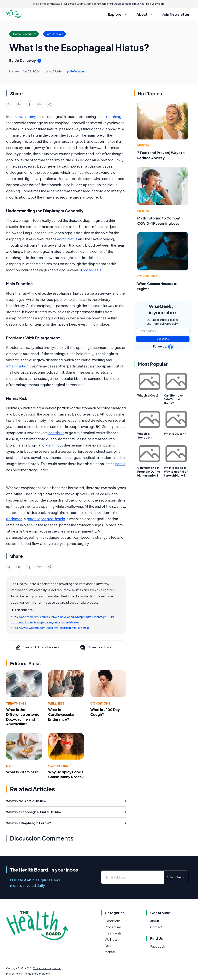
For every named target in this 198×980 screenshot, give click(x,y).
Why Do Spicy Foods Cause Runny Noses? (66, 774)
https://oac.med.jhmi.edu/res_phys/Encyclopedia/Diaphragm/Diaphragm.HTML (63, 617)
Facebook (158, 946)
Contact (156, 927)
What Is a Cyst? (148, 395)
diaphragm (115, 117)
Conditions (100, 703)
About (155, 921)
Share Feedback (95, 647)
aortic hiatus (67, 239)
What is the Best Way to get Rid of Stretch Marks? (176, 472)
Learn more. (158, 4)
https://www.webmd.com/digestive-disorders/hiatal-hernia (50, 628)
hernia (120, 464)
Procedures (113, 927)
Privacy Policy (14, 974)
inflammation (17, 366)
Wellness (56, 703)
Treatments (16, 703)
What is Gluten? (175, 434)
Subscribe (163, 339)
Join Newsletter (176, 14)
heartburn (56, 433)
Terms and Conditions (37, 974)
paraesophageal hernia (46, 519)
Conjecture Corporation (47, 968)
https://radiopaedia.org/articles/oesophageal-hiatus (45, 622)
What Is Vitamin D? (22, 772)
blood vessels (90, 270)
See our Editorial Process (37, 647)
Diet (10, 766)
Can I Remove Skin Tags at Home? (173, 399)
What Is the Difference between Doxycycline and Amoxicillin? (24, 717)
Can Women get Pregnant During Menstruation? (149, 472)
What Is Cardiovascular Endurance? (61, 714)
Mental (143, 145)
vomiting (52, 445)
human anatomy (23, 117)
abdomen (14, 519)
